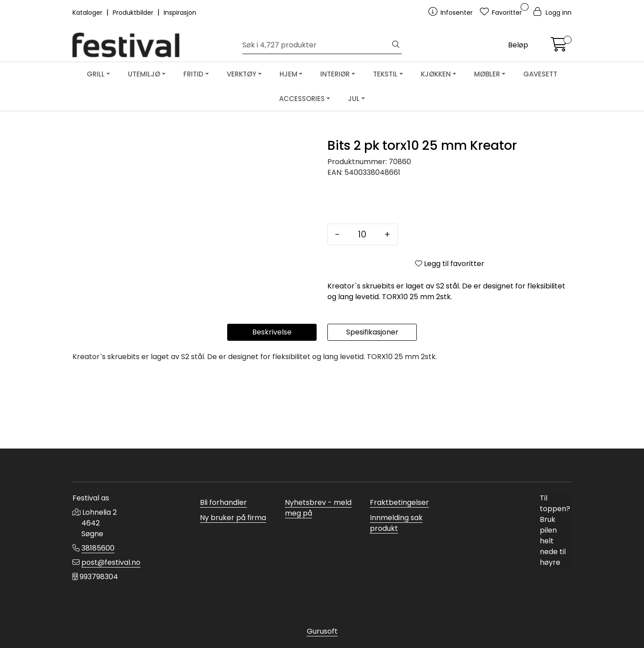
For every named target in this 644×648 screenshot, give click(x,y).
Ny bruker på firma (233, 518)
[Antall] (362, 234)
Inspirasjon (180, 13)
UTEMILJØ (144, 74)
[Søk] (316, 45)
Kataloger (88, 13)
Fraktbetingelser (399, 502)
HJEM (288, 74)
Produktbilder (134, 13)
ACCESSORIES (302, 99)
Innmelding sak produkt (396, 523)
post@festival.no (111, 562)
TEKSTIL (385, 74)
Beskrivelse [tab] (272, 408)
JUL (354, 99)
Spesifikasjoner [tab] (372, 408)
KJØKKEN (436, 74)
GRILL (96, 74)
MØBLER (487, 74)
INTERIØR (335, 74)
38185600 (98, 548)
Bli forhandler (223, 502)
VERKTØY (241, 74)
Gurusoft (322, 631)
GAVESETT (540, 74)
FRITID (193, 74)
